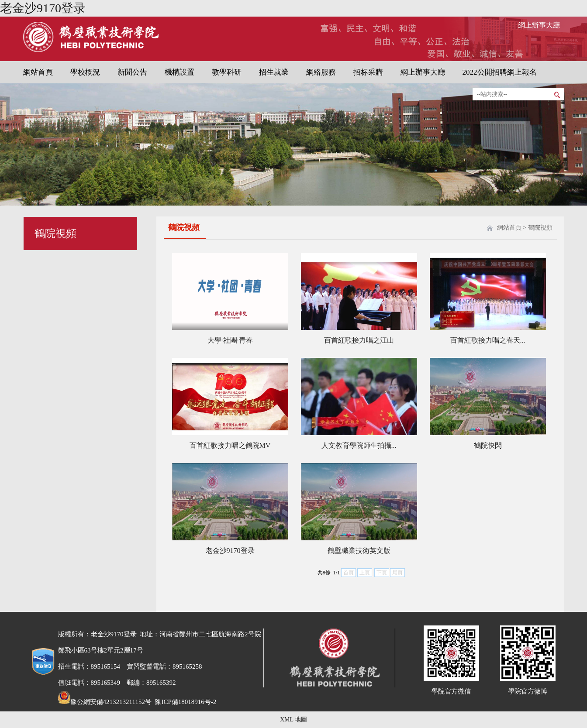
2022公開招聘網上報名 (500, 72)
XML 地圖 (293, 719)
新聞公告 (132, 72)
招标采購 (368, 72)
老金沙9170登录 (43, 8)
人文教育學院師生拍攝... (359, 445)
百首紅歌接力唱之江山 (359, 340)
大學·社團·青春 (230, 340)
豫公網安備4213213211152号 (105, 702)
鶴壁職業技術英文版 (359, 551)
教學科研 (227, 72)
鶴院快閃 (488, 445)
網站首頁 (38, 72)
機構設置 (180, 72)
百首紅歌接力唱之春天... (488, 340)
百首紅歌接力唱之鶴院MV (230, 445)
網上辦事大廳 (539, 25)
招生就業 (274, 72)
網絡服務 (321, 72)
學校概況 (85, 72)
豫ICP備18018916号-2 (185, 702)
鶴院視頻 (540, 228)
